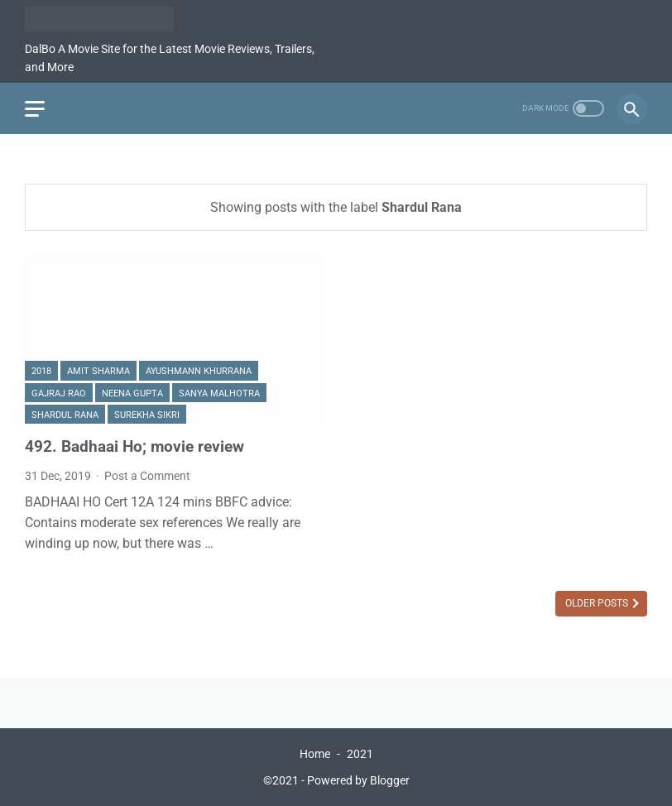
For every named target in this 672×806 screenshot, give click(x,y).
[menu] (35, 109)
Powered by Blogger (358, 780)
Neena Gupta (132, 393)
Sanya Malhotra (219, 393)
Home (315, 754)
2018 (41, 371)
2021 (360, 754)
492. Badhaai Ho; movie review (134, 446)
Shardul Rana (65, 415)
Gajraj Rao (59, 393)
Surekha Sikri (147, 415)
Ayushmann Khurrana (199, 371)
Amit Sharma (98, 371)
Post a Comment (147, 476)
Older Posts (598, 603)
